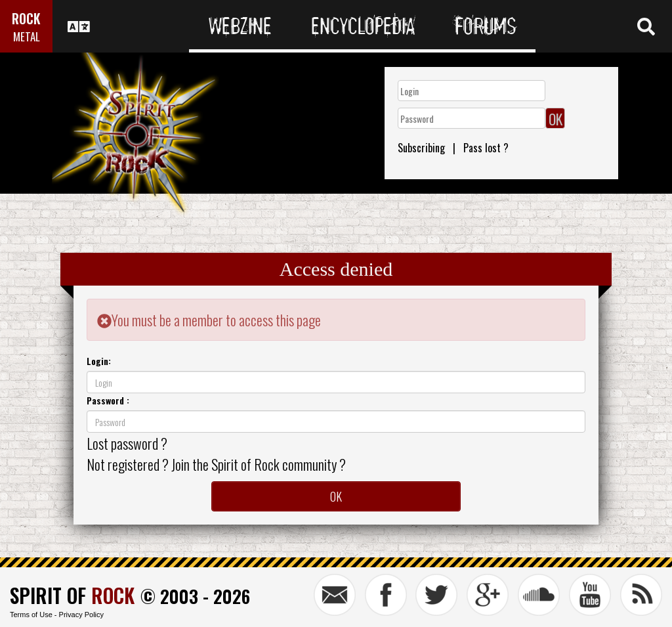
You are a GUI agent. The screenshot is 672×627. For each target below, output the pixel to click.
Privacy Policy (81, 615)
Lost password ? (127, 443)
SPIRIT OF (72, 595)
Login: (99, 361)
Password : (108, 400)
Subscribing (421, 148)
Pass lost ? (486, 148)
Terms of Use (31, 615)
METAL (27, 36)
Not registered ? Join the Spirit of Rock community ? (216, 464)
